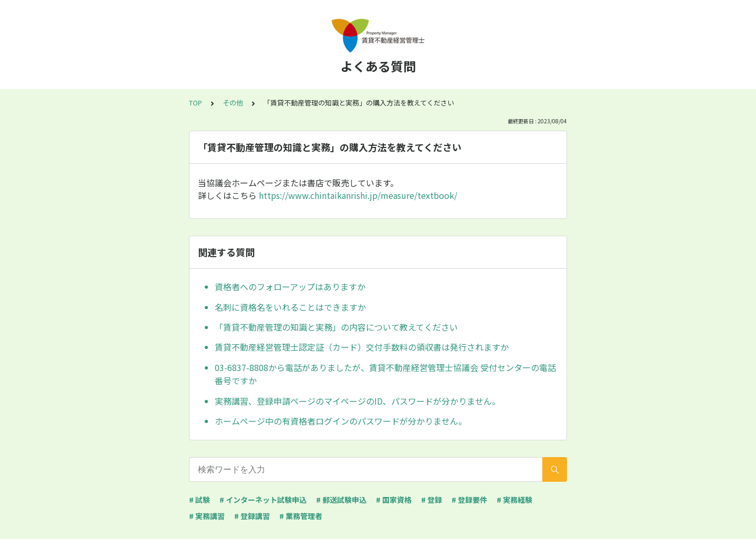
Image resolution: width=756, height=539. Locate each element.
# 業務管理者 (301, 516)
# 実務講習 (207, 516)
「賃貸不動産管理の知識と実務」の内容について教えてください (336, 327)
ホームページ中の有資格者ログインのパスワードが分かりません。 (341, 421)
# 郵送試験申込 (341, 500)
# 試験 (199, 500)
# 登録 (432, 500)
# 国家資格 (394, 500)
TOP (196, 103)
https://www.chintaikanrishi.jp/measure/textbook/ (358, 195)
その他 (233, 103)
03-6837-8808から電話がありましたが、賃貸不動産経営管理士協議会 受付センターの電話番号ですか (385, 374)
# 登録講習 (252, 516)
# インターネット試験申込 (263, 500)
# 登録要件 (469, 500)
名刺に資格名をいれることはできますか (290, 307)
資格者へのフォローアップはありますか (290, 287)
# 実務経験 (514, 500)
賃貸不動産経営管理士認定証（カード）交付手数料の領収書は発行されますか (362, 347)
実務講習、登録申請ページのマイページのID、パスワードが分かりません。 (358, 401)
